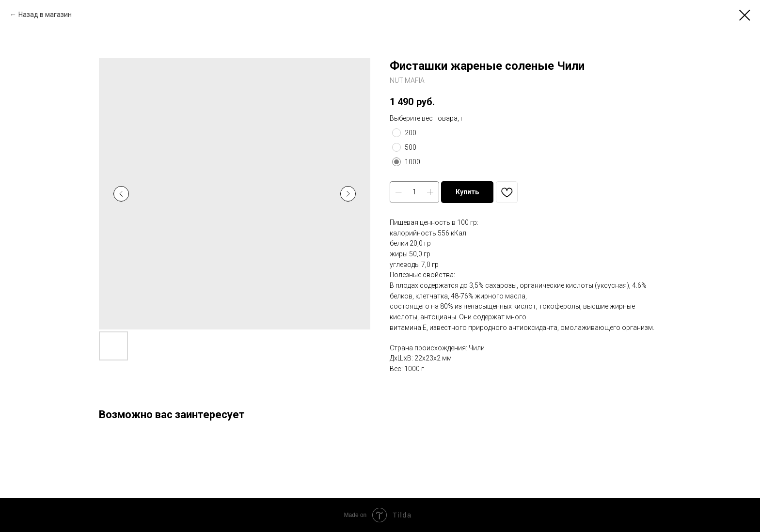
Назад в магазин (45, 15)
